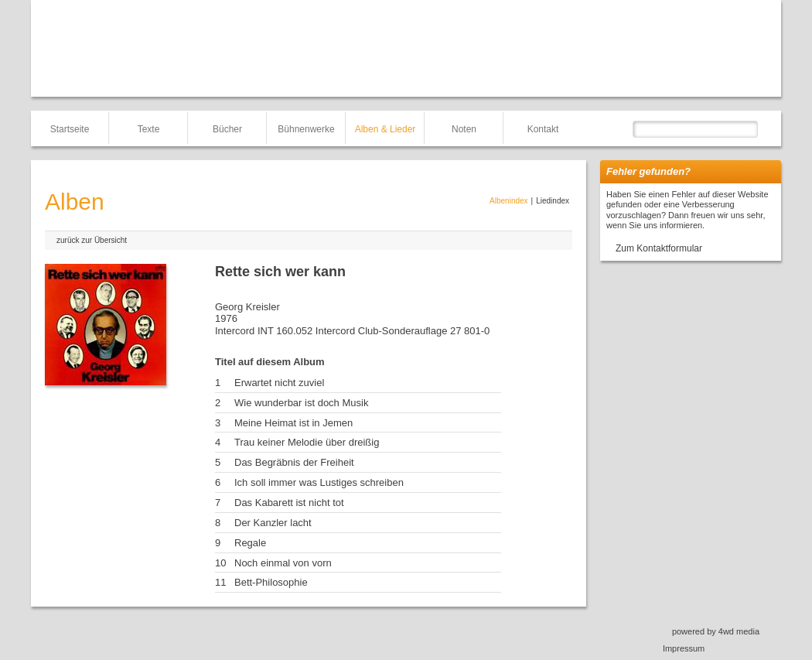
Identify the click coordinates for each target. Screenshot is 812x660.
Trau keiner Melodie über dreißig (307, 442)
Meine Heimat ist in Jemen (293, 423)
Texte (149, 129)
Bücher (227, 129)
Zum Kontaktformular (659, 248)
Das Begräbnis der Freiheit (294, 462)
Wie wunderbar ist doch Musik (301, 403)
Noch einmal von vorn (283, 563)
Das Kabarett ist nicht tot (289, 503)
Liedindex (553, 201)
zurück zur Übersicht (92, 240)
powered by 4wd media (716, 631)
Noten (464, 129)
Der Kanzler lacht (273, 523)
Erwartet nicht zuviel (279, 383)
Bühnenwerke (306, 129)
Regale (250, 543)
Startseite (70, 129)
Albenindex (508, 201)
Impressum (684, 648)
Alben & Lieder (386, 129)
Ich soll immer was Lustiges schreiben (319, 482)
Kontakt (543, 129)
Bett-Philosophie (271, 582)
